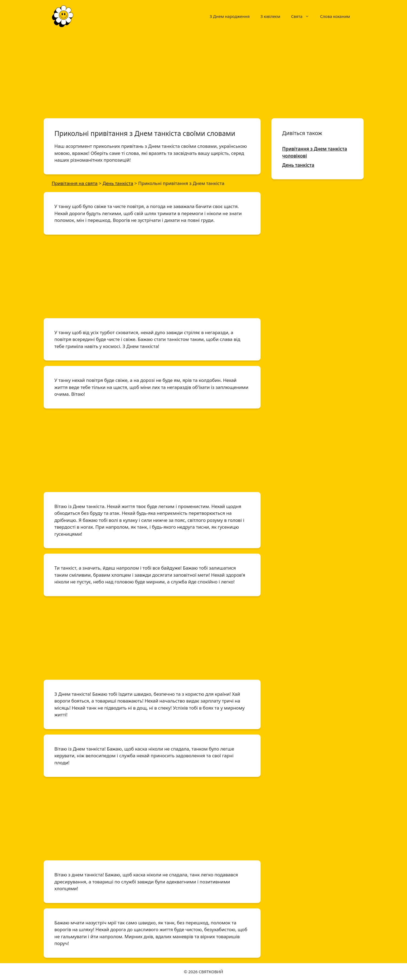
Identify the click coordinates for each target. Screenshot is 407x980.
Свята (303, 16)
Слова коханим (335, 16)
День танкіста (298, 165)
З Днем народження (230, 16)
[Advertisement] (204, 73)
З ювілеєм (270, 16)
